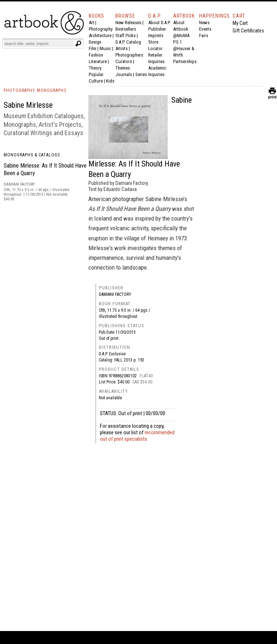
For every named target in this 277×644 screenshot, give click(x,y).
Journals (124, 74)
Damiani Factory (115, 294)
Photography (101, 29)
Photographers (129, 55)
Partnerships (185, 61)
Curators (124, 61)
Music (105, 48)
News (204, 23)
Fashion (96, 55)
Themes (123, 68)
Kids (110, 81)
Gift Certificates (248, 31)
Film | (94, 48)
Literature (98, 61)
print (272, 95)
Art (91, 23)
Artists (122, 48)
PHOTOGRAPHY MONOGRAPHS (35, 90)
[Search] (39, 44)
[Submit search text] (78, 44)
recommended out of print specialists (137, 436)
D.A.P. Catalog (128, 42)
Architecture (100, 35)
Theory (95, 68)
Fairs (204, 35)
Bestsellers (126, 29)
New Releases (128, 23)
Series (141, 74)
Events (205, 29)
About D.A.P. (159, 23)
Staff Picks (126, 35)
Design (95, 42)
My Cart (240, 23)
